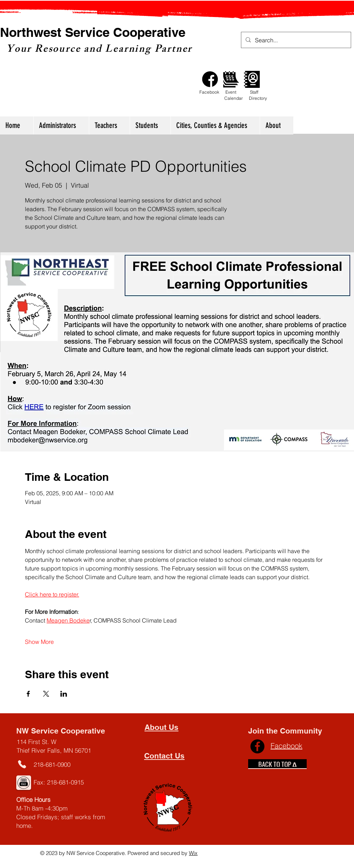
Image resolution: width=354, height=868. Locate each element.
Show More (39, 642)
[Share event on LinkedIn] (64, 694)
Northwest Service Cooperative (93, 32)
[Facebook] (210, 79)
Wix (193, 853)
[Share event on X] (46, 694)
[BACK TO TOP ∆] (277, 764)
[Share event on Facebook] (28, 694)
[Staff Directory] (252, 79)
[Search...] (295, 40)
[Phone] (22, 764)
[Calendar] (231, 79)
